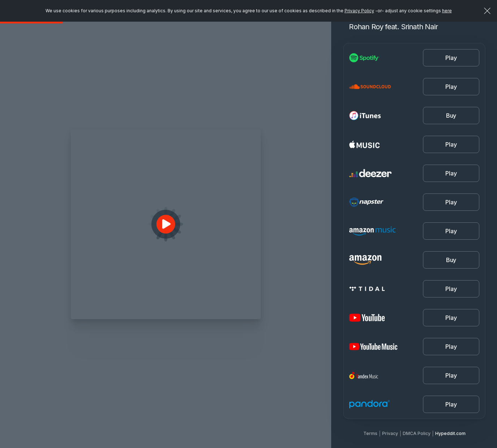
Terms (370, 433)
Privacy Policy (359, 11)
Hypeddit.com (450, 433)
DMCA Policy (417, 433)
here (447, 11)
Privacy (390, 433)
